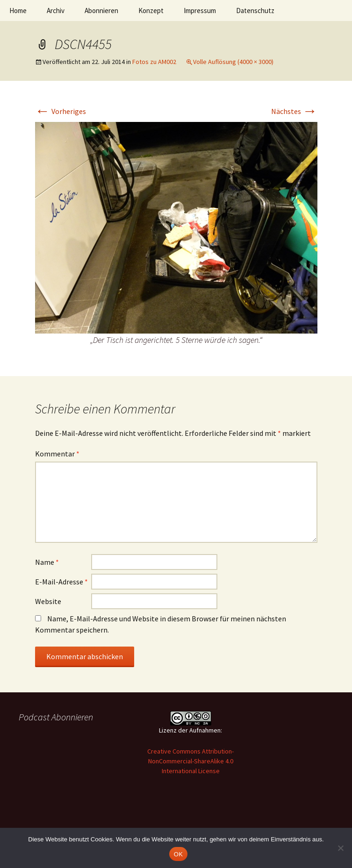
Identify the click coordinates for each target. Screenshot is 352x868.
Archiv (56, 11)
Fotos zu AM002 (154, 62)
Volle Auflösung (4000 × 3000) (233, 62)
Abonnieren (101, 11)
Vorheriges (61, 111)
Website (48, 601)
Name (47, 562)
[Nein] (340, 848)
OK (178, 854)
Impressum (200, 11)
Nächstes (294, 111)
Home (18, 11)
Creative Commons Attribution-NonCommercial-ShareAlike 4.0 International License (190, 761)
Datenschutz (255, 11)
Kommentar (57, 454)
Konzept (151, 11)
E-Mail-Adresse (61, 582)
